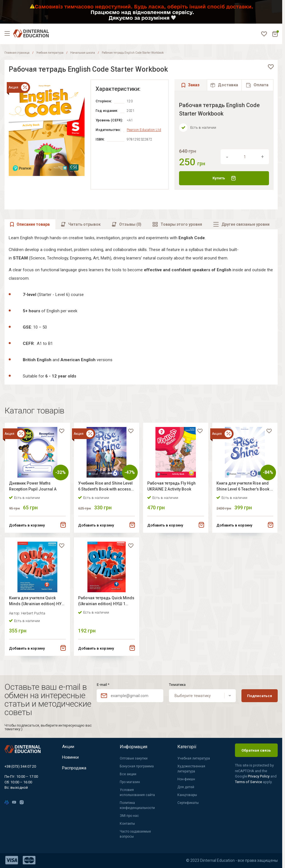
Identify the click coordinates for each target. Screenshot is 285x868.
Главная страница (17, 53)
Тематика (177, 685)
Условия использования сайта (137, 792)
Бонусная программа (137, 766)
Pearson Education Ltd (143, 130)
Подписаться (260, 696)
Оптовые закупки (134, 758)
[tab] (224, 85)
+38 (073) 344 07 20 (20, 766)
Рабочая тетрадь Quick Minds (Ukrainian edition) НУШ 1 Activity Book (103, 606)
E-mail (103, 685)
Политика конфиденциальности (137, 805)
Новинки (71, 759)
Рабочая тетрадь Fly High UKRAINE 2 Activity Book (173, 488)
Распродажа (75, 771)
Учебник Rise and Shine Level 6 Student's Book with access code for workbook (104, 488)
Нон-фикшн (186, 779)
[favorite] (271, 67)
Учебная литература (50, 53)
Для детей (186, 787)
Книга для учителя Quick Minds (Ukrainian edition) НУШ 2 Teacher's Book (34, 606)
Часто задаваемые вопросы (135, 834)
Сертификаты (188, 803)
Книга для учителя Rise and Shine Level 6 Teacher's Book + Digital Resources (244, 488)
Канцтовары (187, 795)
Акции (69, 747)
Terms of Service (249, 782)
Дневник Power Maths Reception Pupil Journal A (34, 488)
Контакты (127, 824)
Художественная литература (191, 769)
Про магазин (130, 782)
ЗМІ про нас (129, 816)
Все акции (128, 774)
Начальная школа (83, 53)
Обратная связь (256, 750)
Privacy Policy (259, 776)
